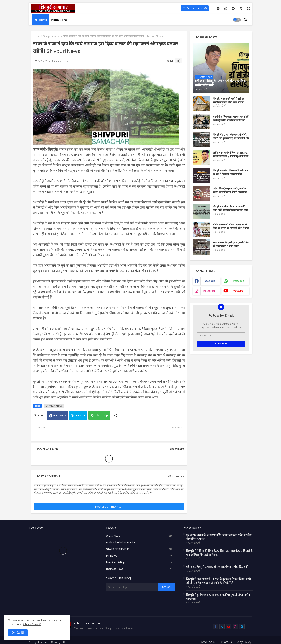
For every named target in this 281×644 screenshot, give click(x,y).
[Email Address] (221, 336)
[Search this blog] (132, 587)
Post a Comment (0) (109, 507)
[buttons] (218, 8)
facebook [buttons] (209, 281)
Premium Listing (140, 562)
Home (43, 20)
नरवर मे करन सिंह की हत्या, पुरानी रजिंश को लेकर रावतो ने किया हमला (231, 244)
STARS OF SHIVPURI (140, 549)
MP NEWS (140, 556)
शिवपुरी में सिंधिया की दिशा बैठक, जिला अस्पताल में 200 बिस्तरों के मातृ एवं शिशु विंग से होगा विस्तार (219, 553)
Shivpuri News (52, 36)
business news (140, 569)
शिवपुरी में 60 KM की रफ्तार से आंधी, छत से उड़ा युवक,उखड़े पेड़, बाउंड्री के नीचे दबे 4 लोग (231, 138)
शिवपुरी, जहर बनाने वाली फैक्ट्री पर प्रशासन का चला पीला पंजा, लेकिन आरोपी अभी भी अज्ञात (228, 102)
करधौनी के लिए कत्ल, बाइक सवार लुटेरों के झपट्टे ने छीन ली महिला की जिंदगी (231, 118)
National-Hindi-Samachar (140, 542)
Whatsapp (101, 416)
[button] (237, 20)
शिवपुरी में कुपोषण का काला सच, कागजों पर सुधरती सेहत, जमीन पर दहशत (218, 597)
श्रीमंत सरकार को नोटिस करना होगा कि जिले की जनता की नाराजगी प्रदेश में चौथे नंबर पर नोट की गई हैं (231, 228)
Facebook (60, 416)
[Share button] (116, 415)
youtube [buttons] (238, 291)
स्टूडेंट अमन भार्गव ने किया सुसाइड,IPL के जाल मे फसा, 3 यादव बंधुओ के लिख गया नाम (231, 156)
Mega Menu (59, 20)
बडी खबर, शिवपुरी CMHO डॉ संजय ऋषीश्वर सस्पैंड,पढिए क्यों (217, 567)
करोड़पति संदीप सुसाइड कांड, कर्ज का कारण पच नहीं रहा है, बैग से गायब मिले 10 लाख (230, 192)
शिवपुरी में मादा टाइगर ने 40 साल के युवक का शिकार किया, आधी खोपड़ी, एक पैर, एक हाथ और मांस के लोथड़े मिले (218, 581)
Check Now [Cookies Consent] (31, 624)
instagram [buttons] (209, 291)
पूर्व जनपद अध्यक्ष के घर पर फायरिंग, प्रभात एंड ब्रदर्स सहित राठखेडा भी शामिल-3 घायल (219, 537)
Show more (177, 449)
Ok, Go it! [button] (18, 633)
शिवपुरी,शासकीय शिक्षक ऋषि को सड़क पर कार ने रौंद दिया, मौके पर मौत (231, 172)
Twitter (80, 416)
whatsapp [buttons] (238, 281)
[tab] (40, 20)
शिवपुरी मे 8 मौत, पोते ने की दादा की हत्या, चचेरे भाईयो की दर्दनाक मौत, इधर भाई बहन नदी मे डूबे (230, 210)
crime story (140, 536)
